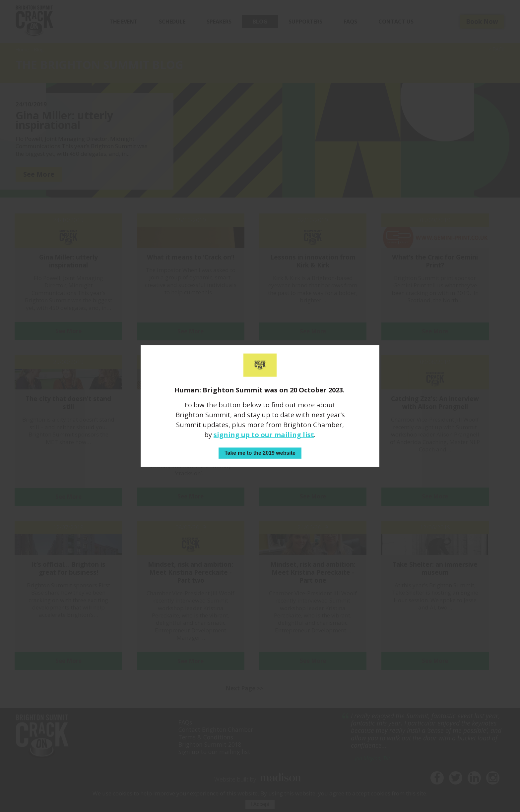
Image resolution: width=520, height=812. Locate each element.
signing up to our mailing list (264, 435)
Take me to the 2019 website (260, 453)
